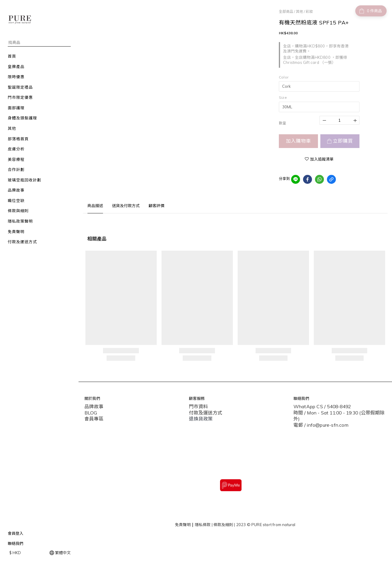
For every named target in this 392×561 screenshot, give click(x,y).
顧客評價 (157, 206)
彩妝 (309, 11)
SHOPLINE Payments (244, 553)
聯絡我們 (16, 543)
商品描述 (95, 206)
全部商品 (286, 11)
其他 (299, 11)
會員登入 (16, 533)
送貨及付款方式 (126, 206)
